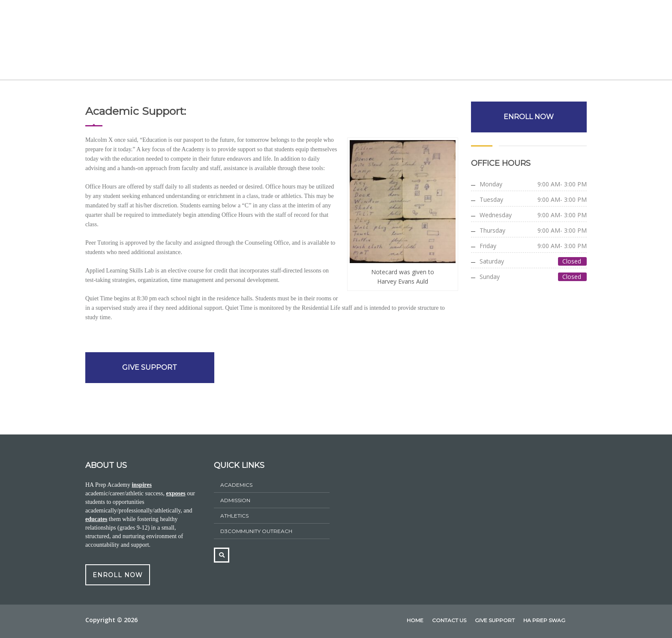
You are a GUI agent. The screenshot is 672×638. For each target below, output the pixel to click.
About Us (161, 42)
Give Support (501, 42)
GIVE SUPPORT (150, 367)
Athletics (383, 42)
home (415, 620)
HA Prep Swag (438, 42)
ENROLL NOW (529, 117)
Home (121, 42)
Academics (209, 42)
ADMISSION (235, 500)
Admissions (262, 42)
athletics (234, 516)
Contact (553, 42)
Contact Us (449, 620)
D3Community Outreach (256, 531)
